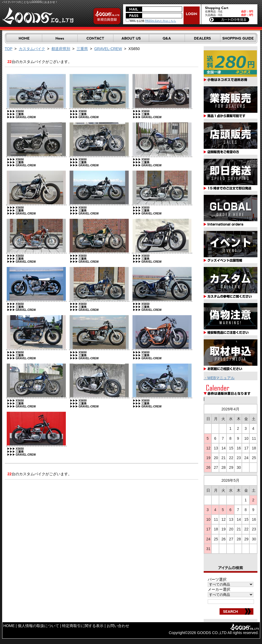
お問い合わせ (118, 626)
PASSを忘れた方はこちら (160, 21)
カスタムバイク (32, 49)
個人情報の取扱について (38, 626)
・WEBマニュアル (219, 378)
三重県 (82, 49)
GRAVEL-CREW (108, 49)
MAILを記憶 (135, 21)
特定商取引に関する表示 (83, 626)
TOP (9, 49)
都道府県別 (61, 49)
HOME (9, 626)
